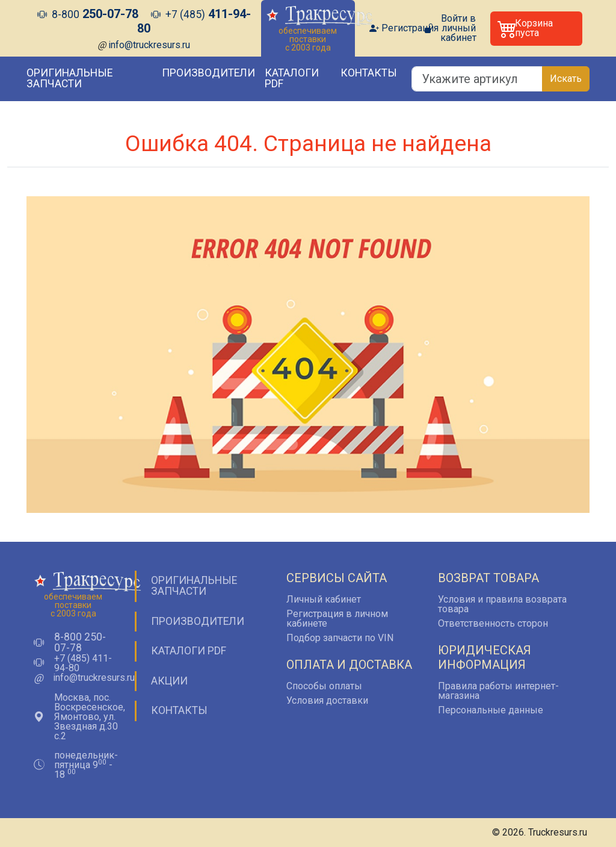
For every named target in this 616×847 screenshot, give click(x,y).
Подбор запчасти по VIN (340, 638)
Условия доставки (327, 700)
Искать (566, 79)
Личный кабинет (324, 599)
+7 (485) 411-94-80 (83, 663)
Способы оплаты (324, 686)
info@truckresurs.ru (149, 45)
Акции (169, 681)
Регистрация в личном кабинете (337, 619)
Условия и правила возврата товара (502, 604)
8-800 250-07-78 (80, 643)
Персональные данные (491, 710)
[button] (536, 29)
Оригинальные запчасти (69, 78)
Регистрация (410, 28)
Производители (208, 73)
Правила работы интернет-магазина (498, 691)
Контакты (369, 73)
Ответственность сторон (493, 623)
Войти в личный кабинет (458, 28)
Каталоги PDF (292, 78)
